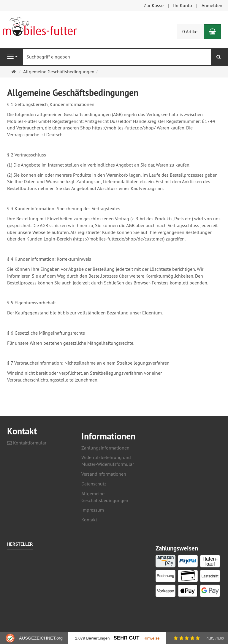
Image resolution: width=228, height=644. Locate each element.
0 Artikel (191, 31)
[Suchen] (219, 57)
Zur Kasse (154, 5)
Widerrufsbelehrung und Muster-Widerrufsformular (108, 461)
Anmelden (212, 5)
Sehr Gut (127, 638)
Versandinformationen (104, 474)
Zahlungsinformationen (105, 448)
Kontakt (89, 520)
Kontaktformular (27, 443)
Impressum (93, 510)
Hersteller (20, 544)
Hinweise (152, 638)
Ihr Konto (183, 5)
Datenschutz (94, 484)
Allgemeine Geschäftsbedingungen (105, 497)
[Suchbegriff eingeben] (117, 57)
